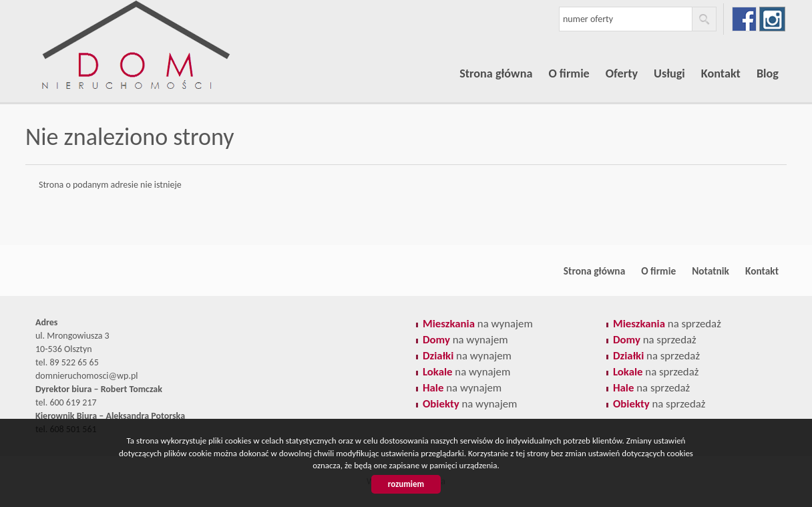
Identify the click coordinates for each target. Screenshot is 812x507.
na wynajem (478, 324)
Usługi (669, 73)
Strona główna (496, 73)
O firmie (569, 73)
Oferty (622, 73)
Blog (768, 73)
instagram (772, 19)
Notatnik (710, 271)
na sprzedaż (667, 324)
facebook (744, 19)
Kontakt (721, 73)
